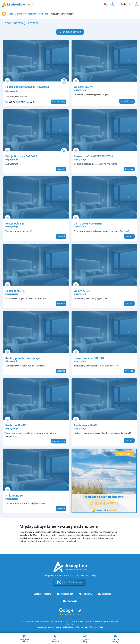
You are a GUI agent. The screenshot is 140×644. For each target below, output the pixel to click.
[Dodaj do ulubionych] (8, 81)
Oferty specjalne (55, 638)
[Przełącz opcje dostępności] (112, 4)
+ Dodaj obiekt (125, 454)
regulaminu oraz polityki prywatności (89, 627)
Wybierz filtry (85, 638)
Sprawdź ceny (59, 102)
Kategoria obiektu (24, 638)
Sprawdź (61, 169)
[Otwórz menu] (136, 4)
